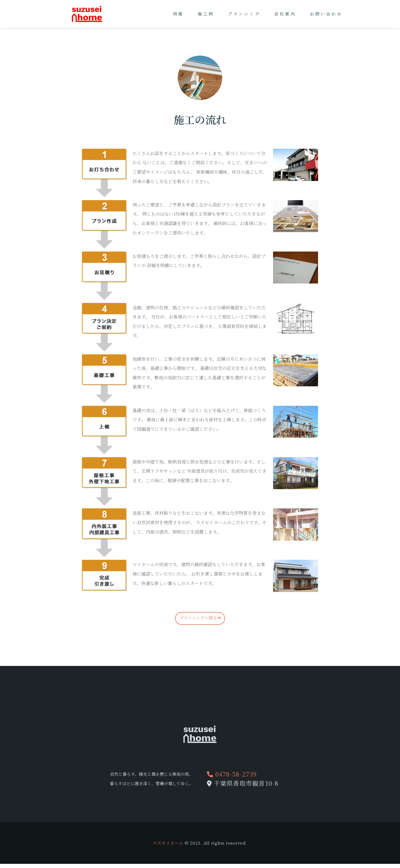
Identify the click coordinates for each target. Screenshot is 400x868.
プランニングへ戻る (200, 618)
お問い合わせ (326, 14)
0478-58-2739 (232, 774)
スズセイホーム (168, 843)
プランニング (244, 14)
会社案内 (285, 14)
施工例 (206, 14)
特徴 (178, 14)
